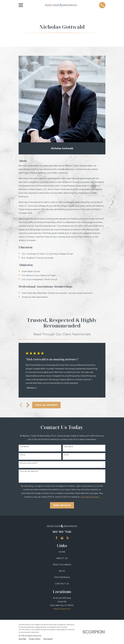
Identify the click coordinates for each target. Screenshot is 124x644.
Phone (23, 455)
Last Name (68, 447)
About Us (62, 558)
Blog (62, 571)
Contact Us (62, 584)
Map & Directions (62, 609)
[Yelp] (68, 538)
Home (62, 552)
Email (66, 455)
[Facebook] (56, 538)
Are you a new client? (29, 463)
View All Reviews (46, 405)
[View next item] (28, 405)
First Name (24, 447)
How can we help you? (29, 471)
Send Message (62, 505)
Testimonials (62, 577)
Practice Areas (62, 565)
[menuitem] (22, 639)
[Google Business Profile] (62, 538)
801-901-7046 (62, 532)
